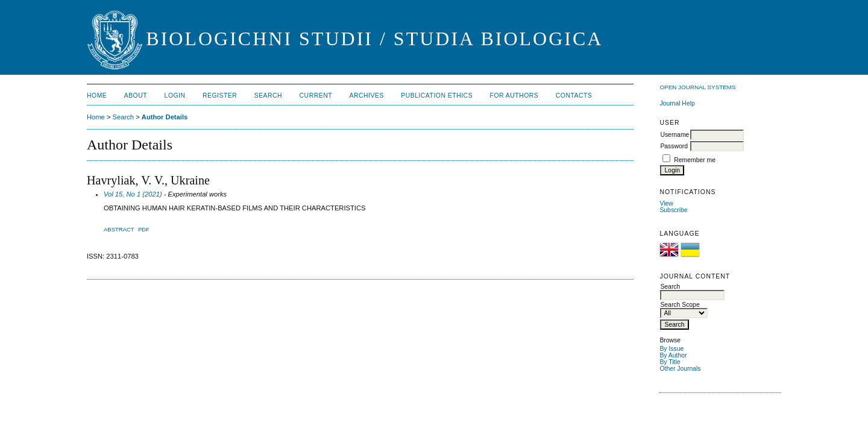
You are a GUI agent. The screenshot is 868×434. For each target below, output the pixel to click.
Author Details (165, 117)
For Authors (514, 96)
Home (97, 96)
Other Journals (680, 369)
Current (316, 96)
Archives (366, 96)
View (666, 203)
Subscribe (673, 210)
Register (220, 96)
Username (675, 135)
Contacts (574, 96)
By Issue (671, 349)
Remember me (695, 160)
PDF (144, 229)
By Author (673, 355)
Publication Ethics (437, 96)
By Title (670, 362)
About (136, 96)
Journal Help (677, 103)
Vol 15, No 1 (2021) (133, 194)
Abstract (119, 229)
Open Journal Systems (697, 87)
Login (175, 96)
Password (674, 146)
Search (268, 96)
